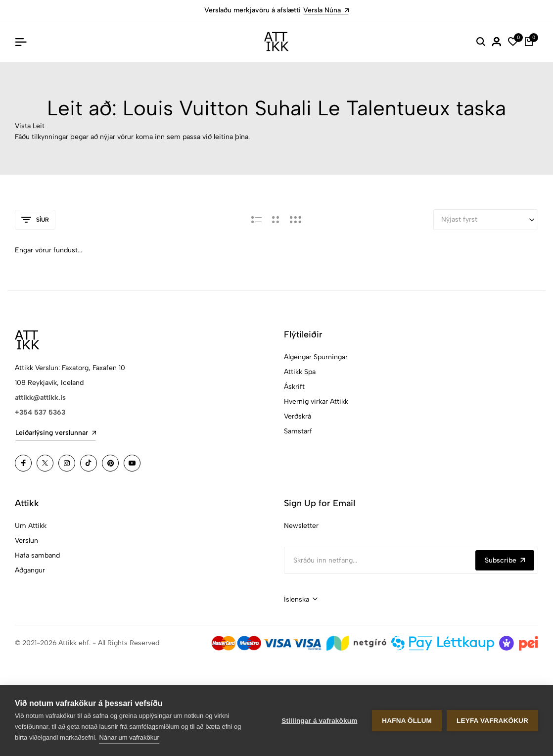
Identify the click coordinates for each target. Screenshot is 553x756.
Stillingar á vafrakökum (319, 721)
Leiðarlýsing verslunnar (56, 433)
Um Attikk (31, 526)
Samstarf (298, 431)
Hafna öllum (407, 721)
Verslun (26, 541)
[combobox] (301, 600)
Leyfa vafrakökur (492, 721)
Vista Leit (30, 126)
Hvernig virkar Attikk (316, 402)
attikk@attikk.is (40, 398)
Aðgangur (30, 570)
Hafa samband (37, 555)
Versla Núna (326, 10)
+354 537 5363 (40, 412)
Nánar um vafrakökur (129, 737)
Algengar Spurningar (316, 357)
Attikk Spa (300, 372)
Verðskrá (298, 416)
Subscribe (505, 560)
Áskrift (294, 387)
